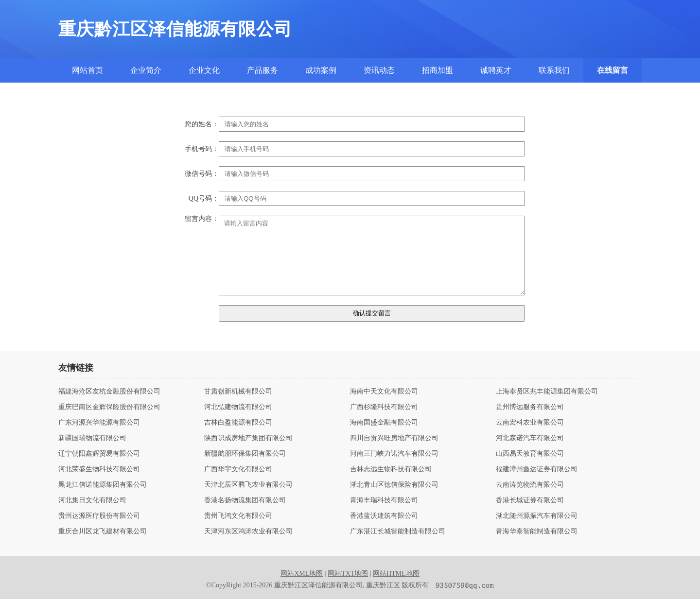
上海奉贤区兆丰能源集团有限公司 (547, 392)
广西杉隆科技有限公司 (384, 407)
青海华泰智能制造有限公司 (537, 531)
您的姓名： (202, 124)
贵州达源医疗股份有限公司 (99, 516)
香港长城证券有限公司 (530, 500)
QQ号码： (204, 199)
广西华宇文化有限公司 (238, 469)
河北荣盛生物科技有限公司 (99, 469)
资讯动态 (379, 70)
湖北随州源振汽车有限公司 (537, 516)
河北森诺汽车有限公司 (530, 438)
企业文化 (204, 70)
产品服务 (262, 70)
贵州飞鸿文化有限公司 (238, 516)
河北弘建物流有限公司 (238, 407)
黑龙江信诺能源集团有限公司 (103, 485)
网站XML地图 (302, 573)
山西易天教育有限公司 (530, 454)
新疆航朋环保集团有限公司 (245, 454)
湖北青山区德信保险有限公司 (394, 485)
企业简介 (146, 70)
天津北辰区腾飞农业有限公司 (248, 485)
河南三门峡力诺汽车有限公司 (394, 454)
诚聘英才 (496, 70)
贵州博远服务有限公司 (530, 407)
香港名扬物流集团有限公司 (245, 500)
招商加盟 (437, 70)
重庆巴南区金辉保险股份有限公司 (109, 407)
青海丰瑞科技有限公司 (384, 500)
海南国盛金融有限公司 (384, 423)
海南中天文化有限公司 (384, 392)
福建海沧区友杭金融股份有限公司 (109, 392)
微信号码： (202, 174)
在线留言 (612, 70)
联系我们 (554, 70)
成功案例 (321, 70)
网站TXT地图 (348, 573)
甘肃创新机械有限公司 (238, 392)
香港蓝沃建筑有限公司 (384, 516)
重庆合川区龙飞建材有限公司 (103, 531)
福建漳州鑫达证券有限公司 (537, 469)
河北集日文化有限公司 (92, 500)
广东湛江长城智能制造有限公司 (398, 531)
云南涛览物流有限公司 (530, 485)
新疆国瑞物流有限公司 (92, 438)
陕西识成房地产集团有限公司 (248, 438)
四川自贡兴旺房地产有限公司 (394, 438)
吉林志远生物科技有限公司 (391, 469)
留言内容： (202, 219)
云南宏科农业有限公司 (530, 423)
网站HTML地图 (396, 573)
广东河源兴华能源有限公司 (99, 423)
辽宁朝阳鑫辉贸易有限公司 (99, 454)
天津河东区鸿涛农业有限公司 (248, 531)
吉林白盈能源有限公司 (238, 423)
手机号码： (202, 149)
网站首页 (87, 70)
